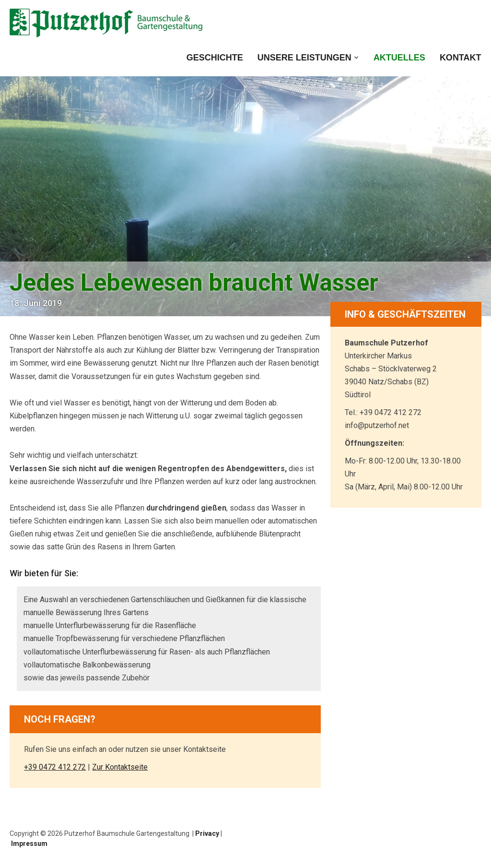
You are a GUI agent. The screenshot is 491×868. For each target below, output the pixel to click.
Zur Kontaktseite (120, 767)
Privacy (207, 833)
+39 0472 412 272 (55, 767)
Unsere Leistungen (304, 58)
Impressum (29, 844)
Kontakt (461, 58)
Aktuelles (399, 58)
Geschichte (215, 58)
